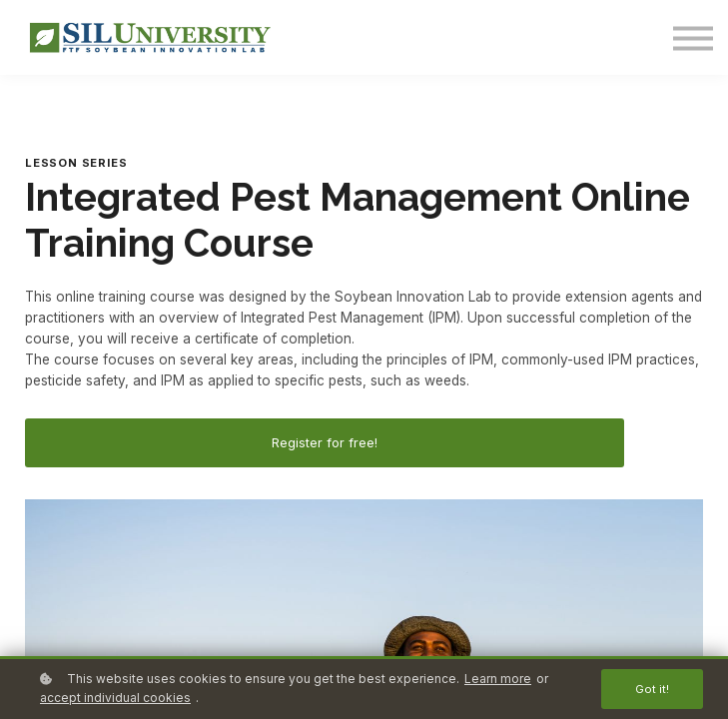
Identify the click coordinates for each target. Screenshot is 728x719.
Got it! (652, 689)
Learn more (498, 679)
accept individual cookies (115, 698)
